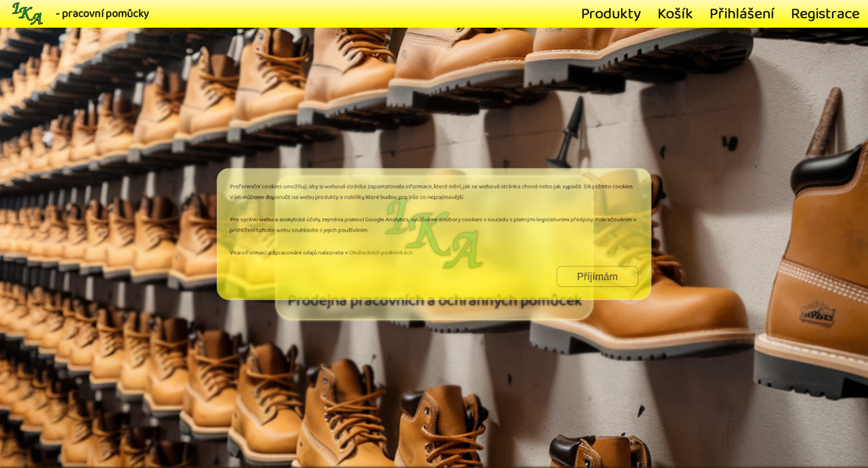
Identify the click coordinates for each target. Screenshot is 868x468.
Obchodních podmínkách (390, 249)
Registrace (825, 14)
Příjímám (571, 269)
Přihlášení (742, 14)
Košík (675, 14)
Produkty (611, 14)
